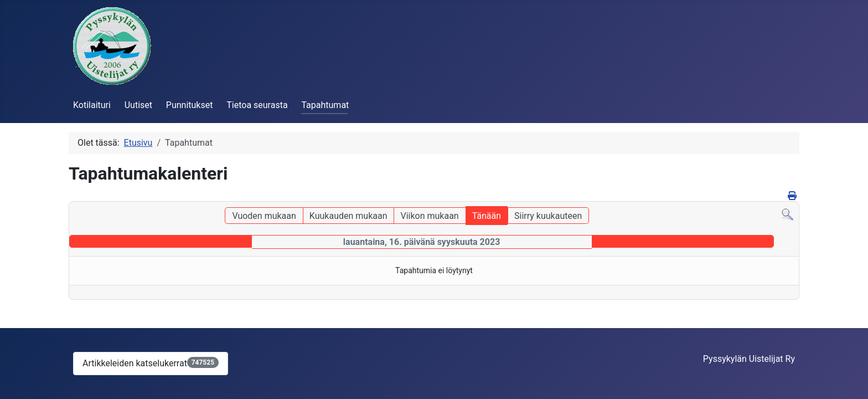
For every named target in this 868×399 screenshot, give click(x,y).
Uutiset (138, 105)
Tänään (487, 216)
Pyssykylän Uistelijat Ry (749, 359)
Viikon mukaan (429, 216)
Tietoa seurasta (257, 105)
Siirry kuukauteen (548, 216)
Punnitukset (190, 105)
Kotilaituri (92, 105)
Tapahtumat (325, 105)
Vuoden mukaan (264, 216)
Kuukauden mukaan (348, 216)
